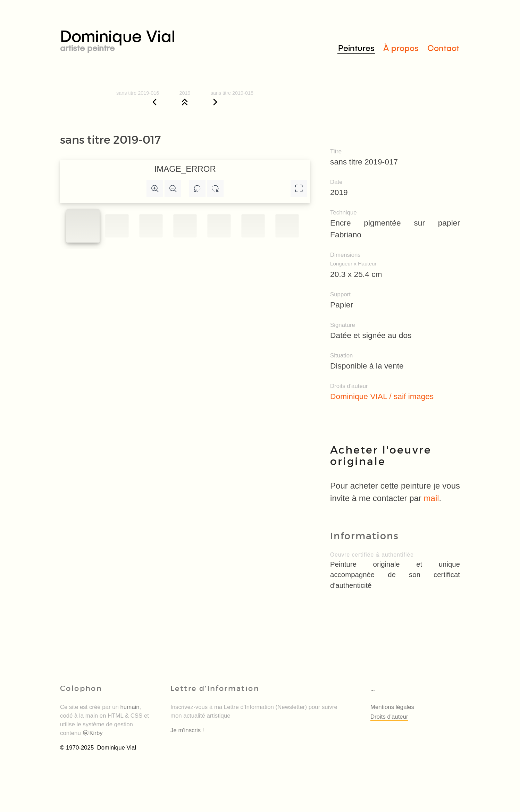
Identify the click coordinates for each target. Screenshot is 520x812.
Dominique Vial (160, 39)
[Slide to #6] (287, 226)
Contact (443, 48)
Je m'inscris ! (187, 730)
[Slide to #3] (185, 226)
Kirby (92, 733)
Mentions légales (392, 707)
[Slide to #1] (83, 226)
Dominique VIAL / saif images (382, 396)
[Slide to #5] (253, 226)
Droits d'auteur (389, 717)
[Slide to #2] (151, 226)
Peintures (356, 48)
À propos (401, 48)
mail (431, 498)
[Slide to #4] (219, 226)
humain (130, 707)
